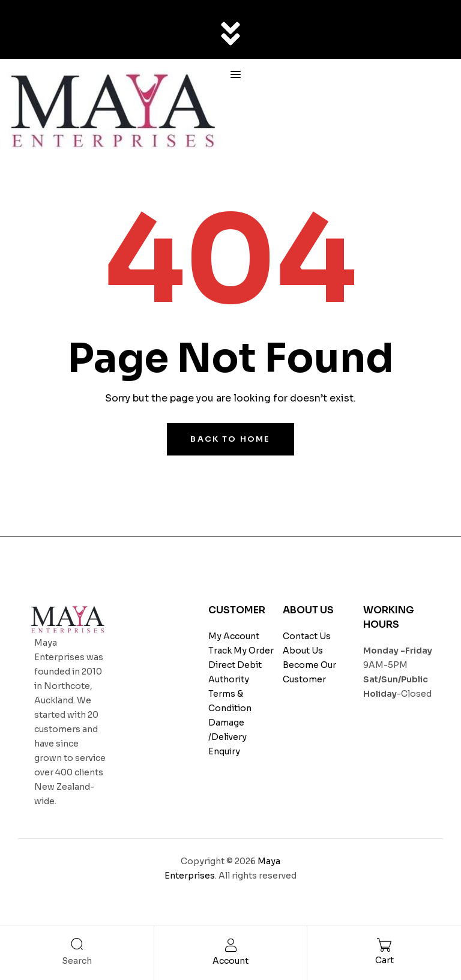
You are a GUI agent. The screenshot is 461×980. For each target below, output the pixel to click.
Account (230, 961)
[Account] (231, 945)
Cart (384, 960)
